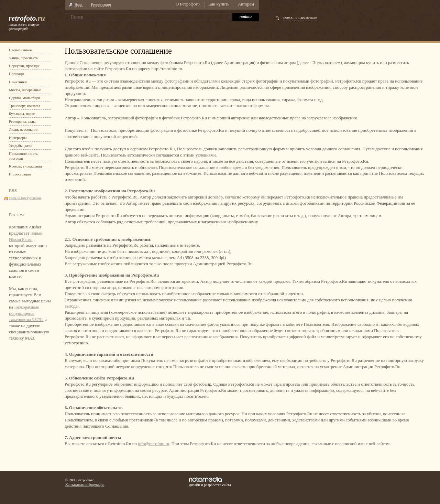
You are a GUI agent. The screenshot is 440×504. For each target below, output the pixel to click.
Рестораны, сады (22, 121)
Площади (16, 74)
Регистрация (101, 4)
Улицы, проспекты (24, 58)
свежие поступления (25, 198)
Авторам (246, 4)
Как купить (219, 4)
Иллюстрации (20, 174)
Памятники (18, 82)
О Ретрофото (188, 4)
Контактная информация (85, 484)
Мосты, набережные (25, 90)
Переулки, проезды (24, 66)
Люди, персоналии (24, 129)
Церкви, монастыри (25, 98)
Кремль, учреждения (25, 166)
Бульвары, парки (22, 114)
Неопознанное (20, 50)
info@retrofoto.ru (153, 444)
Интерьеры (18, 138)
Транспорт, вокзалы (25, 106)
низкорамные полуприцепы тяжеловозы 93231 (26, 313)
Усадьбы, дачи (20, 146)
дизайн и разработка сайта (210, 482)
